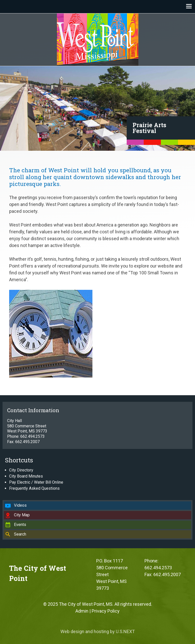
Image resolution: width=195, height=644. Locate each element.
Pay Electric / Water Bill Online (36, 482)
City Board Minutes (26, 476)
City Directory (21, 470)
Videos (20, 505)
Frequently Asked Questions (34, 488)
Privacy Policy (106, 611)
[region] (97, 108)
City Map (22, 515)
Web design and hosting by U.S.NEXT (98, 631)
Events (20, 525)
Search (20, 534)
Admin (82, 611)
